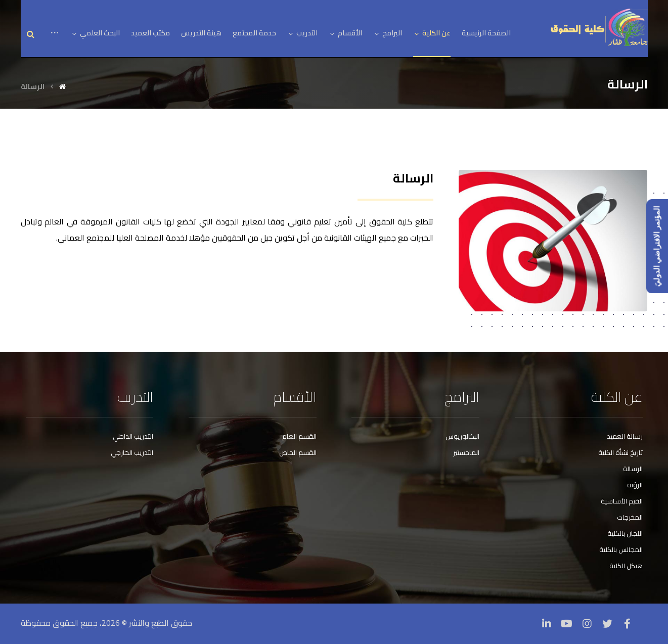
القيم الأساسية (622, 501)
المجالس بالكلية (621, 549)
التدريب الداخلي (133, 436)
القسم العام (299, 436)
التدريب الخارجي (132, 452)
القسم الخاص (298, 452)
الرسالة (633, 469)
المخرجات (630, 517)
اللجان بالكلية (625, 533)
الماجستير (466, 452)
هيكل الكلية (626, 566)
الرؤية (635, 485)
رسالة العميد (625, 436)
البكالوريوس (462, 436)
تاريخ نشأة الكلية (620, 452)
